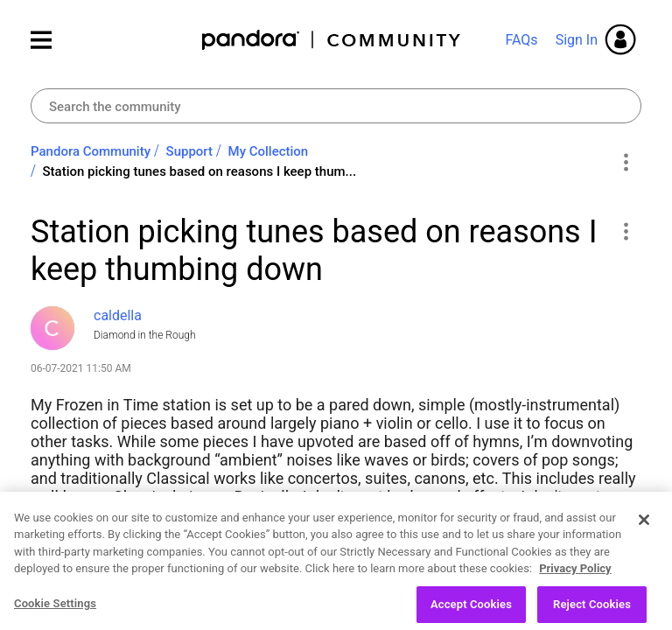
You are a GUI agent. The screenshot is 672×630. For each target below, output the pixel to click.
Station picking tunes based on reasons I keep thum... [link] (200, 171)
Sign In (577, 40)
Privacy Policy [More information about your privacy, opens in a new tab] (575, 587)
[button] (625, 231)
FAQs (521, 40)
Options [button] (625, 162)
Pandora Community (332, 40)
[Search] (336, 106)
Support (189, 151)
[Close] (644, 537)
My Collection (269, 151)
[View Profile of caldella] (118, 315)
